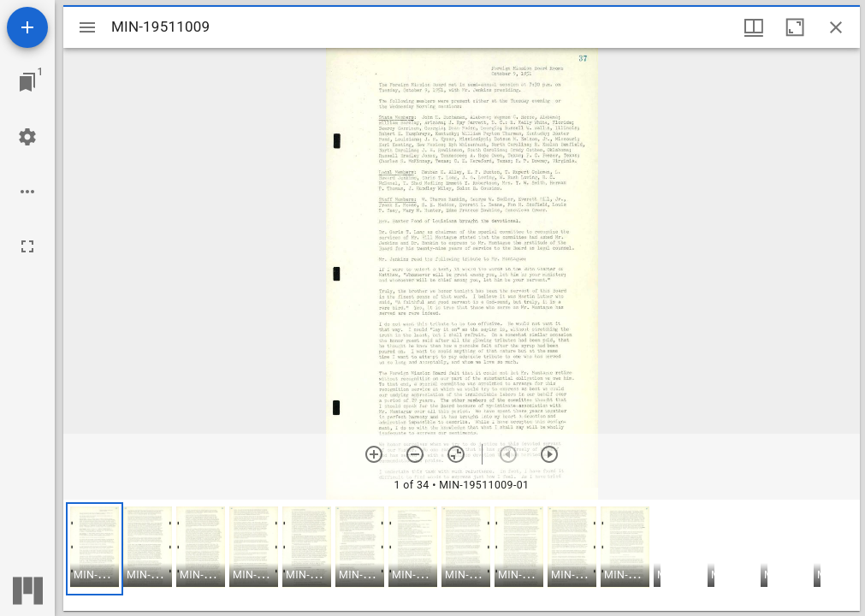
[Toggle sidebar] (87, 27)
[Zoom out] (415, 454)
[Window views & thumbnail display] (754, 27)
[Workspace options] (27, 192)
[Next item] (549, 454)
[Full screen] (27, 246)
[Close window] (836, 27)
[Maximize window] (795, 27)
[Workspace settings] (27, 137)
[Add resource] (27, 27)
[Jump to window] (27, 82)
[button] (95, 549)
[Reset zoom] (456, 454)
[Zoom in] (374, 454)
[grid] (462, 555)
